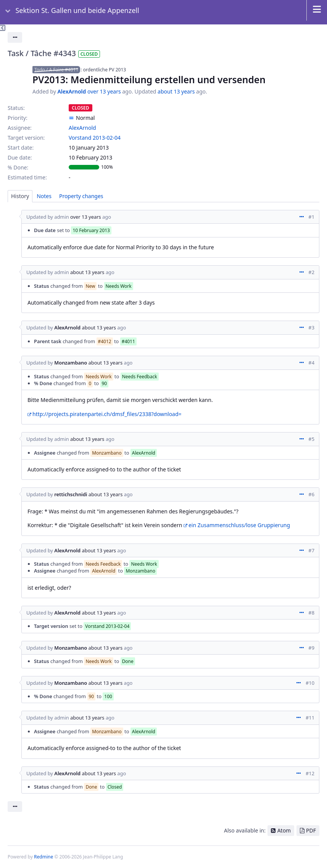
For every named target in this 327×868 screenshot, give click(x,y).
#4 (311, 363)
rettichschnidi (71, 494)
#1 (311, 217)
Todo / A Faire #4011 (56, 70)
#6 (311, 494)
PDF (311, 830)
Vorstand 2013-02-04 (95, 138)
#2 (311, 272)
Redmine (43, 857)
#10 (310, 683)
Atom (284, 830)
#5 (311, 439)
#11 (310, 718)
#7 (311, 550)
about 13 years (176, 91)
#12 (310, 773)
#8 (311, 613)
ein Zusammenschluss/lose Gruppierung (239, 525)
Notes (44, 196)
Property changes (81, 196)
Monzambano (71, 363)
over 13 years (104, 91)
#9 (311, 648)
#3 (311, 328)
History (20, 196)
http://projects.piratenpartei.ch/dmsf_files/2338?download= (107, 414)
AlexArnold (72, 91)
